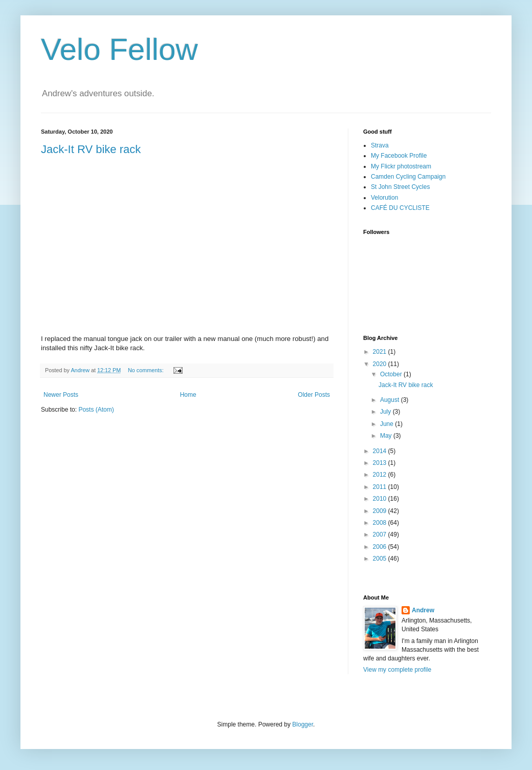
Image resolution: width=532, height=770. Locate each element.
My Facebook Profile (399, 156)
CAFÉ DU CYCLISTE (400, 208)
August (391, 400)
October (392, 374)
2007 (381, 534)
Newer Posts (61, 395)
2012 (381, 475)
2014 (381, 451)
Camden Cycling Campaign (408, 177)
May (387, 436)
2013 (381, 463)
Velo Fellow (119, 49)
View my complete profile (397, 670)
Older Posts (314, 395)
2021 (381, 352)
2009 (381, 511)
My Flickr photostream (401, 166)
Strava (380, 145)
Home (188, 395)
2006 (381, 547)
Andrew (423, 610)
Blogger (303, 724)
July (386, 412)
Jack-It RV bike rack (91, 149)
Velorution (384, 198)
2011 (381, 487)
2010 (381, 499)
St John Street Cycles (400, 187)
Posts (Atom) (96, 410)
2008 (381, 523)
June (387, 424)
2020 (381, 364)
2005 (381, 559)
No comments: (147, 370)
